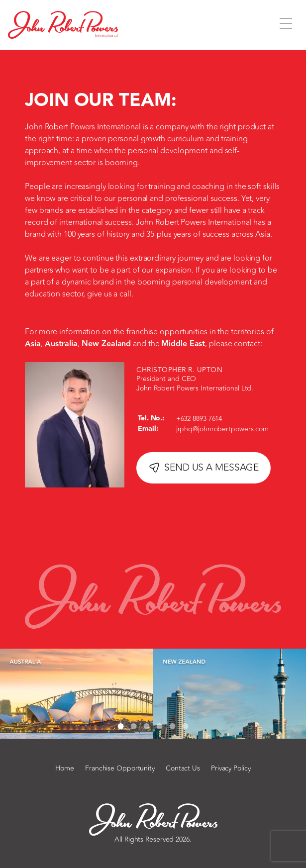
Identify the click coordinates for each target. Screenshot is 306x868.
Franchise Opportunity (120, 769)
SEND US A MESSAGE (204, 468)
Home (65, 769)
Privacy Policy (231, 769)
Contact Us (183, 769)
